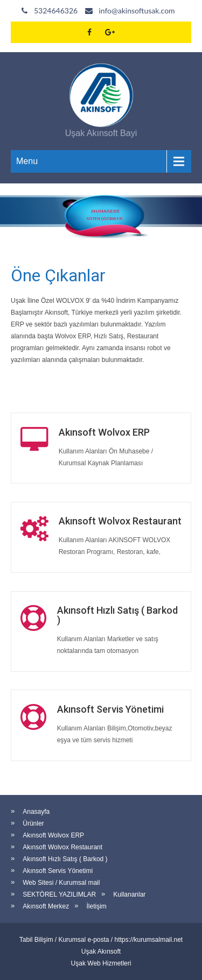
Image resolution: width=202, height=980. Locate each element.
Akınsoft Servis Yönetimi (58, 871)
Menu (27, 161)
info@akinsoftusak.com (137, 10)
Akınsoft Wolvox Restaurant (62, 847)
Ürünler (33, 823)
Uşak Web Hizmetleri (101, 963)
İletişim (97, 906)
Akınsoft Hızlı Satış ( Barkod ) (65, 859)
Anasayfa (36, 812)
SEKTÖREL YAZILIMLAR (59, 894)
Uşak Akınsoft (101, 951)
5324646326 (56, 10)
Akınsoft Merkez (46, 906)
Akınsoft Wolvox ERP (53, 835)
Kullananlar (129, 894)
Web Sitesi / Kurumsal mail (61, 883)
